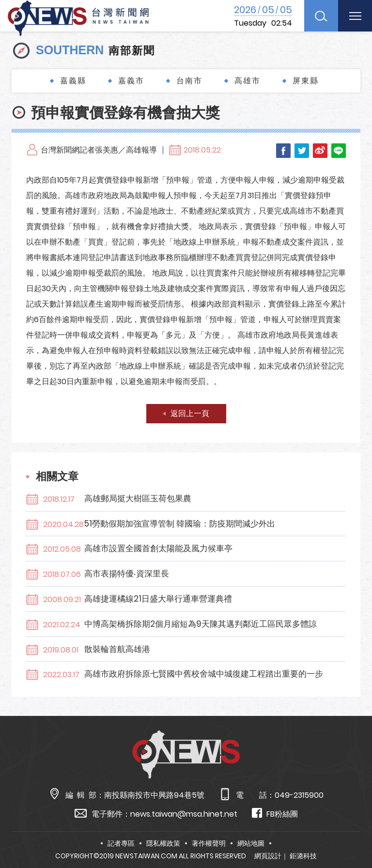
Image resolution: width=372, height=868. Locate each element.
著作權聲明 (209, 843)
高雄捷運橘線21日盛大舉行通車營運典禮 (158, 599)
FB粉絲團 (275, 814)
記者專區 (121, 843)
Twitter (302, 151)
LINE (339, 151)
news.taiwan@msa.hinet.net (184, 814)
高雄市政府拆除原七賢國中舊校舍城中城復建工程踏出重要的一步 (204, 674)
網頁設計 (268, 856)
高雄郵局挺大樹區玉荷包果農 (138, 498)
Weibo (320, 151)
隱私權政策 (163, 843)
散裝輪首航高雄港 (117, 649)
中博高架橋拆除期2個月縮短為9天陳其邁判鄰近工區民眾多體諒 (201, 624)
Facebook (283, 151)
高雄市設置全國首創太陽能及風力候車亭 (158, 548)
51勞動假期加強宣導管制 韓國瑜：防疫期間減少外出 (180, 524)
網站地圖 (251, 843)
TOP (353, 832)
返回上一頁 (190, 413)
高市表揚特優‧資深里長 (127, 573)
